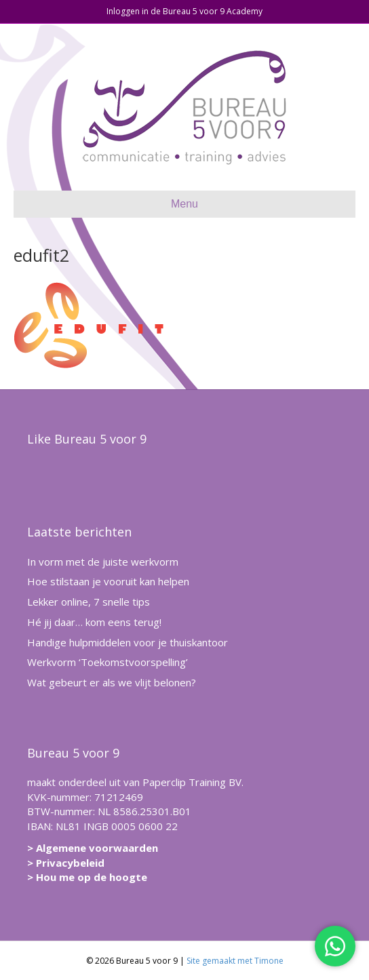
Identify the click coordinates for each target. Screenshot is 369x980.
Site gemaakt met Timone (235, 961)
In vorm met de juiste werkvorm (103, 562)
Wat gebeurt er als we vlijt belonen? (112, 682)
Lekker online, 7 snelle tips (89, 602)
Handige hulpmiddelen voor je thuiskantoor (128, 642)
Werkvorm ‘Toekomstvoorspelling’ (108, 662)
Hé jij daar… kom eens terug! (94, 622)
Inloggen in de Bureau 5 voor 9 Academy (184, 11)
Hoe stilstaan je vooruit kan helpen (108, 581)
